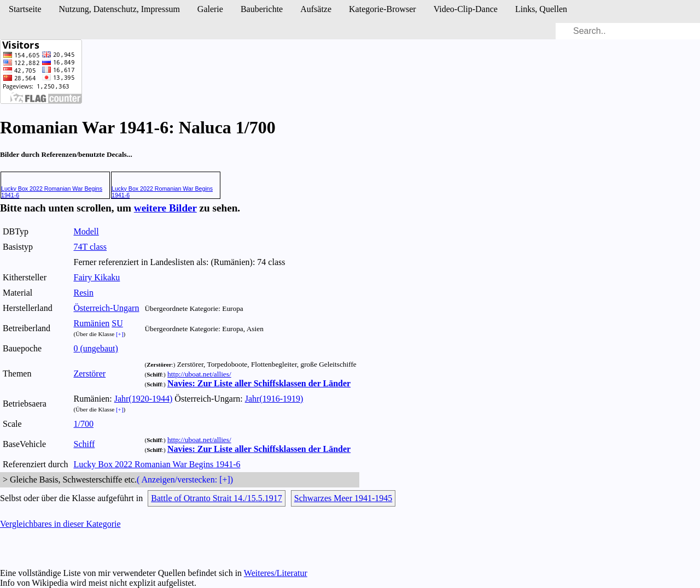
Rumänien (91, 323)
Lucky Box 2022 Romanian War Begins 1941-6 (157, 464)
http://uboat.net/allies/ (199, 374)
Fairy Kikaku (97, 277)
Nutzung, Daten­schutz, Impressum (119, 9)
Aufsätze (316, 9)
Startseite (25, 9)
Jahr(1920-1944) (144, 399)
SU (117, 323)
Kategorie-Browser (383, 9)
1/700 (83, 424)
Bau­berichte (262, 9)
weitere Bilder (165, 208)
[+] (120, 334)
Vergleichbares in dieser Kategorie (60, 524)
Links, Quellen (541, 9)
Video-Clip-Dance (466, 9)
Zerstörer (89, 374)
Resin (83, 293)
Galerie (210, 9)
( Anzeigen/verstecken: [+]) (185, 480)
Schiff (84, 444)
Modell (86, 231)
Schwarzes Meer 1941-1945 (343, 498)
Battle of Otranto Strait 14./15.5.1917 (217, 498)
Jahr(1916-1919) (274, 399)
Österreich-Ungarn (106, 308)
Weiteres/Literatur (276, 573)
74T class (90, 247)
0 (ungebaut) (95, 348)
